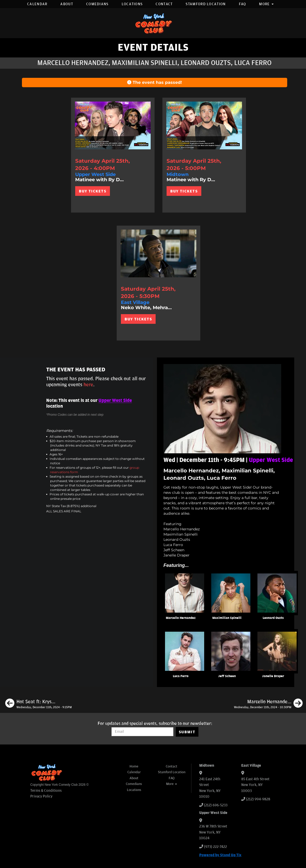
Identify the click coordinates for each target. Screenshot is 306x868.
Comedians (97, 4)
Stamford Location (206, 4)
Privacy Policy (41, 796)
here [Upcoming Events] (88, 385)
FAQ (243, 4)
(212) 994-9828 (258, 799)
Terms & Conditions (46, 791)
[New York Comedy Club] (153, 23)
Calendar (37, 4)
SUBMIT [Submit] (187, 732)
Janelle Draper (273, 676)
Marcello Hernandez (181, 618)
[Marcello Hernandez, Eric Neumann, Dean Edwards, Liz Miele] (268, 704)
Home (134, 766)
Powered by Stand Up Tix (220, 855)
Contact (164, 4)
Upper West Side (115, 401)
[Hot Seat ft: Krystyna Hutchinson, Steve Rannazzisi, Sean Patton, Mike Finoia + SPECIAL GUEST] (39, 704)
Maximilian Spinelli (227, 618)
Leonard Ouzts (273, 618)
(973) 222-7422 (215, 847)
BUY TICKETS (93, 191)
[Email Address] (142, 732)
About (67, 4)
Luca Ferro (181, 676)
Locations (132, 4)
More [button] (266, 4)
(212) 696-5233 (216, 805)
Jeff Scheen (227, 676)
